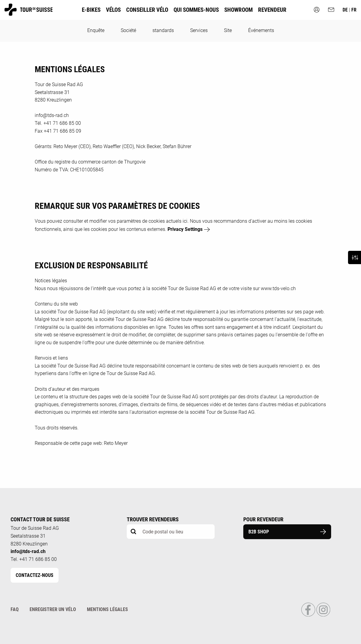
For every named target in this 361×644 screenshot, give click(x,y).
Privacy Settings (185, 229)
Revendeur (272, 10)
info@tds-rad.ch (28, 551)
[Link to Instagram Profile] (323, 615)
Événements (261, 30)
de (346, 10)
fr (354, 10)
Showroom (238, 10)
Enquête (96, 30)
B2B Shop (287, 532)
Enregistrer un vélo (53, 609)
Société (128, 30)
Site (228, 30)
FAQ (15, 609)
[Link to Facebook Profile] (309, 615)
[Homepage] (29, 13)
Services (199, 30)
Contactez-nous (35, 575)
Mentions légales (107, 609)
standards (163, 30)
